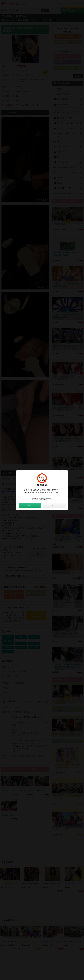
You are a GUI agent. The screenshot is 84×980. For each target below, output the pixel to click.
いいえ (54, 505)
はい (30, 505)
